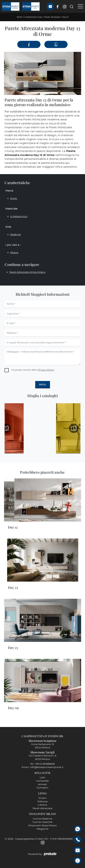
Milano (14, 252)
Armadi (42, 784)
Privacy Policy (46, 370)
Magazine (42, 829)
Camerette (42, 781)
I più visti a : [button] (13, 245)
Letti (42, 777)
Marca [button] (9, 191)
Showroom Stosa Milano (42, 825)
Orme (14, 198)
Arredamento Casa (33, 17)
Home (20, 17)
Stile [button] (8, 227)
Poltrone (43, 801)
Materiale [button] (12, 209)
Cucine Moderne (43, 819)
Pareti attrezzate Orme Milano (27, 272)
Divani (42, 798)
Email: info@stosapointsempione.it (42, 767)
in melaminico (19, 216)
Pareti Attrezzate (52, 17)
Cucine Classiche (43, 822)
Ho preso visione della (33, 370)
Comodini (42, 788)
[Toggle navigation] (79, 6)
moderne (16, 234)
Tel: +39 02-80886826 (42, 764)
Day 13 (65, 17)
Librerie (42, 805)
